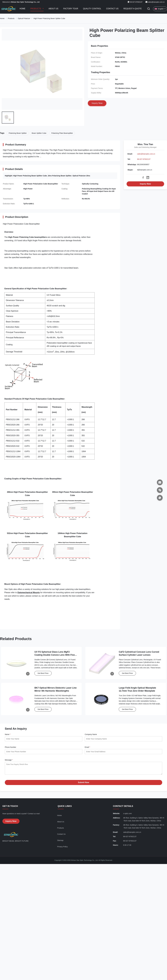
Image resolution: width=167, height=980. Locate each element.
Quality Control (92, 9)
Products (36, 9)
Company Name (91, 734)
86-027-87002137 (144, 159)
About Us (53, 9)
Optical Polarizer (24, 18)
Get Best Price (43, 673)
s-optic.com (128, 815)
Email (87, 747)
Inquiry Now (145, 184)
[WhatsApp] (160, 498)
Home (22, 9)
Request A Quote (133, 9)
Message (9, 760)
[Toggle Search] (149, 9)
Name (8, 734)
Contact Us (112, 9)
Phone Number (10, 747)
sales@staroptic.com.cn (156, 2)
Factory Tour (71, 9)
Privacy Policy (62, 848)
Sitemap (60, 842)
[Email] (160, 482)
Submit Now (83, 784)
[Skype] (160, 490)
